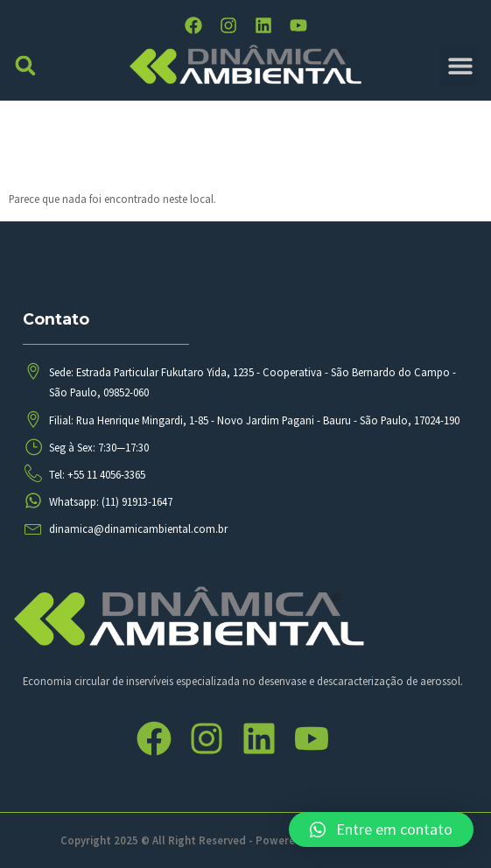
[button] (26, 66)
